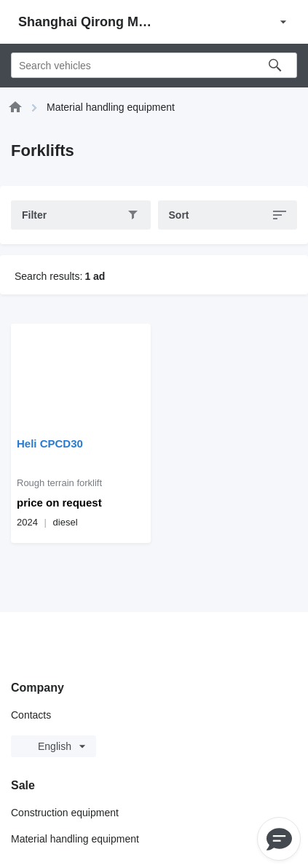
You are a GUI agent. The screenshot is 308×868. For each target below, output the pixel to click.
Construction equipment (65, 813)
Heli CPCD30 (50, 443)
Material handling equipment (75, 839)
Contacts (31, 715)
